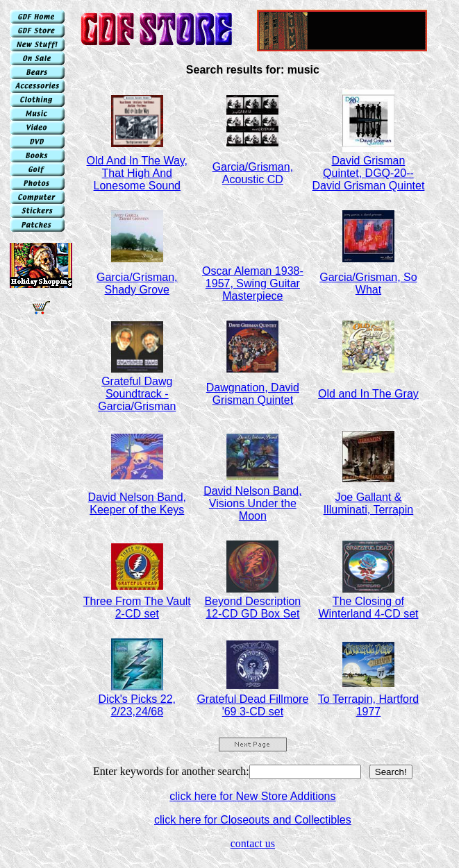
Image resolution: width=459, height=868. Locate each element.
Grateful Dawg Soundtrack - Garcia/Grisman (137, 394)
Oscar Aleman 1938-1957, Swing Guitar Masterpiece (253, 283)
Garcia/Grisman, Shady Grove (137, 283)
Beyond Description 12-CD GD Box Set (252, 607)
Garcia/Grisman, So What (368, 283)
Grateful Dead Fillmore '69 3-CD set (252, 705)
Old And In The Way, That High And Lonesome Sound (137, 173)
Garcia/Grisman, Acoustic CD (253, 173)
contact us (253, 843)
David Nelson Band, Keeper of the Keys (137, 503)
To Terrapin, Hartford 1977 (369, 705)
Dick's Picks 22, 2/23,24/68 (137, 705)
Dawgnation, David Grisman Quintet (253, 394)
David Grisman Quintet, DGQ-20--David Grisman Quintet (369, 173)
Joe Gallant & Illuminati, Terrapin (369, 503)
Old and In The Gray (368, 394)
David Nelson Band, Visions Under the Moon (252, 503)
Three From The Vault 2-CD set (137, 607)
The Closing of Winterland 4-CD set (368, 607)
